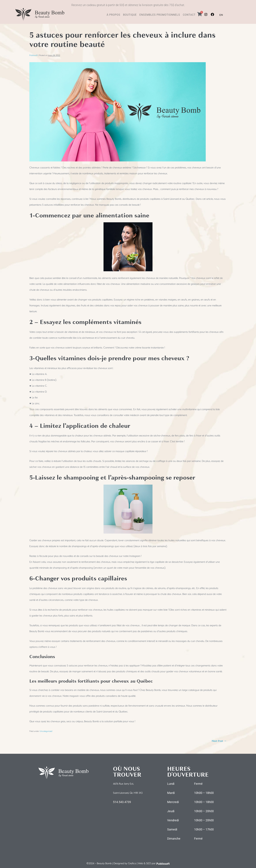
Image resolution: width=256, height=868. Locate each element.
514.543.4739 (122, 802)
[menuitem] (221, 15)
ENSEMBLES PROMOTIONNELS (160, 15)
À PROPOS (113, 15)
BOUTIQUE (130, 15)
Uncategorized (46, 731)
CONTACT (189, 15)
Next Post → (219, 741)
